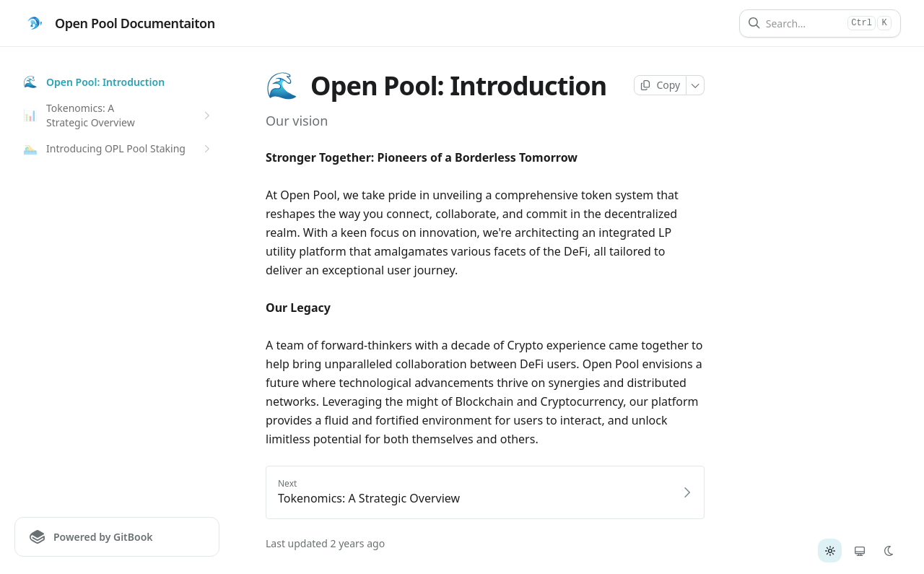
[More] (696, 85)
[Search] (804, 23)
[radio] (830, 551)
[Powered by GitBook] (117, 537)
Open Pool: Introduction (94, 82)
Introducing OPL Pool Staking (118, 149)
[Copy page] (660, 85)
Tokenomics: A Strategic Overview (118, 115)
